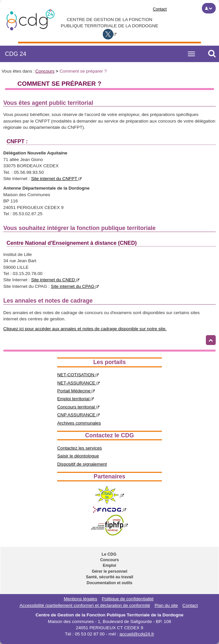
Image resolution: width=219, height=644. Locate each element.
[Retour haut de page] (211, 340)
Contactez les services (79, 448)
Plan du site (166, 605)
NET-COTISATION (78, 375)
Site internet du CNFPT (56, 179)
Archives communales (79, 423)
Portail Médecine (76, 391)
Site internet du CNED (55, 280)
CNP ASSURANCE (78, 415)
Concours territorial (78, 407)
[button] (209, 8)
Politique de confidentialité (128, 599)
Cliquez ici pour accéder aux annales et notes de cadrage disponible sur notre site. (85, 329)
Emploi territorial (76, 399)
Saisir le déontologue (78, 456)
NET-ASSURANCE (78, 383)
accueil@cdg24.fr (137, 634)
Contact (160, 9)
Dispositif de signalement (82, 464)
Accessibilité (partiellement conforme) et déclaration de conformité (85, 605)
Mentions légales (80, 599)
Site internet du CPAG (75, 286)
